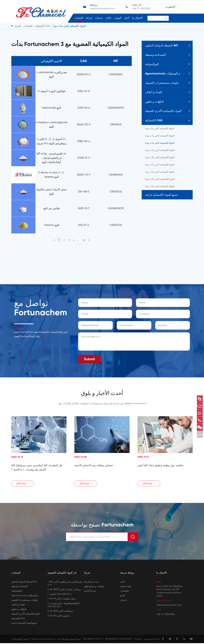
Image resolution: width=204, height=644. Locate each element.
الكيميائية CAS (42, 26)
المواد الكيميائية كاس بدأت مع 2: (160, 136)
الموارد (118, 18)
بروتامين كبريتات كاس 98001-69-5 (64, 590)
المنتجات (79, 18)
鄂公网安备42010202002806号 (118, 640)
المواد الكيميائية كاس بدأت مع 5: (160, 157)
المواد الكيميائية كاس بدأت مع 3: (69, 26)
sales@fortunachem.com (103, 8)
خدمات (99, 18)
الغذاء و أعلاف (154, 92)
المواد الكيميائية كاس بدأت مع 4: (160, 150)
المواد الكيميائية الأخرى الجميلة (163, 111)
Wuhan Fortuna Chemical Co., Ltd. (46, 640)
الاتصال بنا (137, 18)
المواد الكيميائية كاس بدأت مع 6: (160, 165)
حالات (108, 18)
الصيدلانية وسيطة (155, 55)
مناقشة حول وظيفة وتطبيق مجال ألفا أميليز (161, 465)
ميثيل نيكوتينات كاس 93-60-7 (62, 600)
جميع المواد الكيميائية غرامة (161, 195)
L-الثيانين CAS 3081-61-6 (59, 595)
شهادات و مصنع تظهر (94, 587)
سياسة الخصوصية (152, 640)
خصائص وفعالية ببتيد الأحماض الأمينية (94, 465)
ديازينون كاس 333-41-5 (59, 616)
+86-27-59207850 (141, 8)
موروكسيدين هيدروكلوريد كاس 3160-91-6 (65, 584)
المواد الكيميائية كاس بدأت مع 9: (160, 186)
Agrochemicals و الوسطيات (163, 73)
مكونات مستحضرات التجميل (162, 83)
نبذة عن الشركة (91, 583)
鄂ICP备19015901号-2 (93, 640)
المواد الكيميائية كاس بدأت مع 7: (160, 172)
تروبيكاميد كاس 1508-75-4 (60, 612)
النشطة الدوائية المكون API (161, 45)
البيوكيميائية (152, 64)
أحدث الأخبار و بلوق (102, 393)
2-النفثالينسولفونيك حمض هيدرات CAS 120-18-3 (63, 606)
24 (86, 240)
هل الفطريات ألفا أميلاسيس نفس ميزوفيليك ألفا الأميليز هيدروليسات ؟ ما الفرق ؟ (37, 467)
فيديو (122, 596)
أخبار (127, 18)
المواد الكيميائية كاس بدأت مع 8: (160, 179)
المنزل (17, 26)
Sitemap (138, 640)
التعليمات (124, 592)
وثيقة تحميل (126, 587)
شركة (89, 18)
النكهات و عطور (154, 102)
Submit (90, 358)
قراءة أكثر (23, 484)
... (80, 240)
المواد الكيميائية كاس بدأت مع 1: (160, 128)
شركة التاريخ (90, 592)
